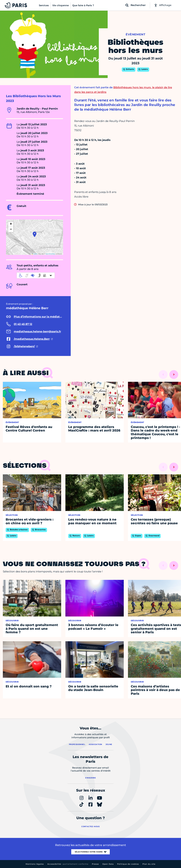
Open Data (108, 864)
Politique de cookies (128, 864)
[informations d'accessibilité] (36, 275)
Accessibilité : (68, 864)
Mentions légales (35, 864)
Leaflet (34, 254)
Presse (95, 864)
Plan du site (149, 864)
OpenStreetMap (50, 254)
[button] (35, 234)
